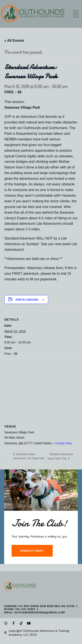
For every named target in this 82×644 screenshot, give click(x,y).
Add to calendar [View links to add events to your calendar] (27, 300)
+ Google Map (62, 443)
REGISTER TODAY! (32, 551)
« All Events (14, 41)
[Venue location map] (41, 390)
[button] (76, 14)
